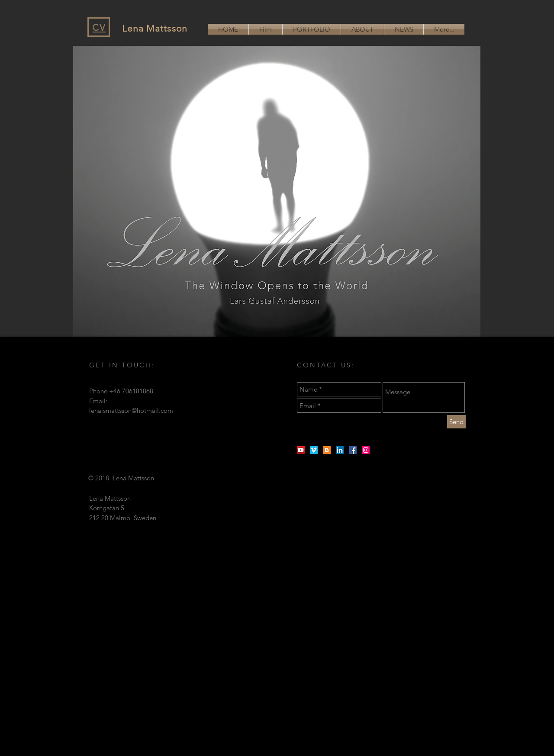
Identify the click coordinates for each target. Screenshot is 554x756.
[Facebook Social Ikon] (353, 450)
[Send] (456, 422)
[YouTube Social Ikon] (301, 450)
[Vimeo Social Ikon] (314, 450)
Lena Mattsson (155, 28)
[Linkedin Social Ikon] (340, 450)
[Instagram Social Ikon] (366, 450)
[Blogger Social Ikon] (327, 450)
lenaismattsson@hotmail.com (131, 410)
